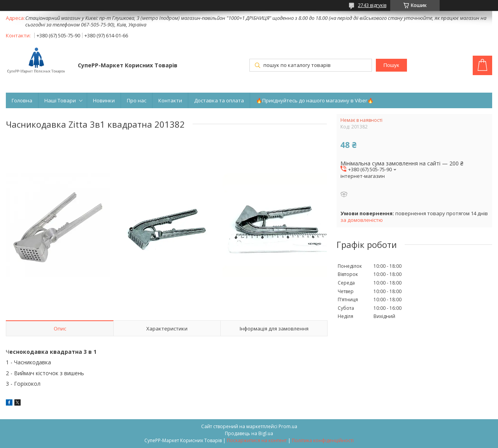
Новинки (104, 100)
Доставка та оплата (219, 100)
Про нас (137, 100)
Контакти (170, 100)
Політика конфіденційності (323, 440)
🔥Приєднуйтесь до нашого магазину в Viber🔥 (315, 100)
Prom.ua (288, 426)
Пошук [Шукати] (391, 65)
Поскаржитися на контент (257, 440)
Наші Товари (60, 100)
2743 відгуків (372, 5)
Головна (22, 100)
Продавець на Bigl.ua (249, 433)
